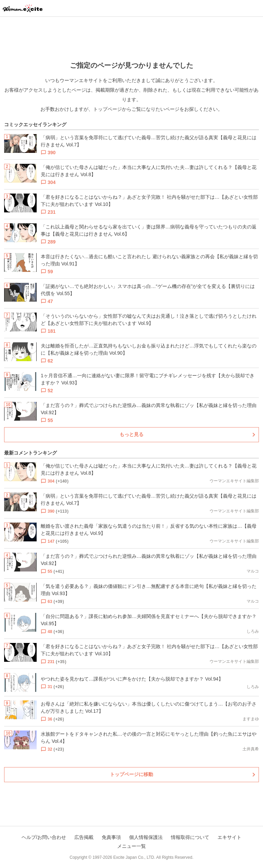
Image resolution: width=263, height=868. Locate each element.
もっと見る (131, 434)
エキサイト (229, 837)
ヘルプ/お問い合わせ (44, 837)
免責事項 (111, 837)
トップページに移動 (131, 774)
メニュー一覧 (131, 846)
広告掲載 (84, 837)
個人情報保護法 (146, 837)
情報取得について (190, 837)
